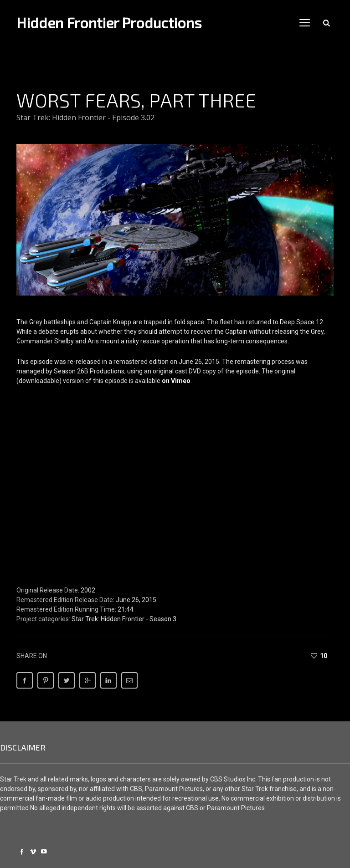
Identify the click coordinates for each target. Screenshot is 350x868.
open (305, 23)
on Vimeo (176, 381)
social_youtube (44, 852)
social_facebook (22, 852)
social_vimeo (33, 852)
